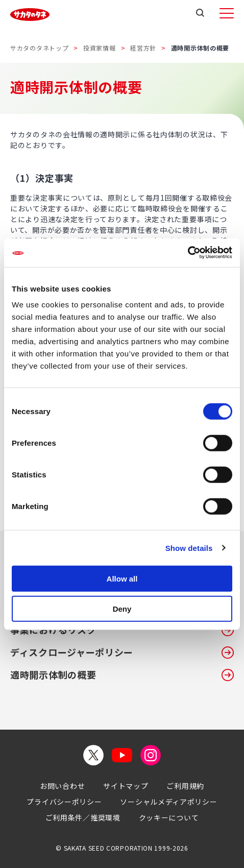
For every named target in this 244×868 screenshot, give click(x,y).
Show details (189, 548)
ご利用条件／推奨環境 (83, 817)
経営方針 (143, 48)
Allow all (122, 579)
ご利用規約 (185, 786)
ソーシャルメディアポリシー (168, 802)
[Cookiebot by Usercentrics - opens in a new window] (188, 253)
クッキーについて (169, 817)
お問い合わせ (62, 786)
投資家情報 (100, 48)
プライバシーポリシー (64, 802)
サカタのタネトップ (39, 48)
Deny (122, 608)
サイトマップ (126, 786)
